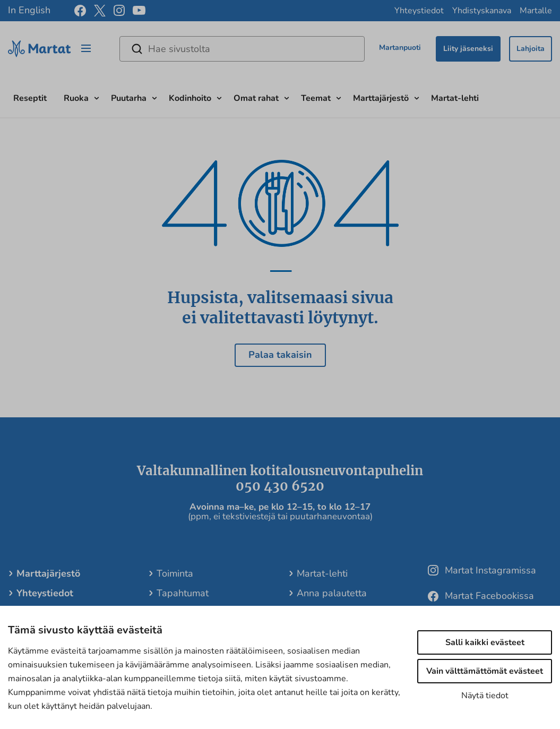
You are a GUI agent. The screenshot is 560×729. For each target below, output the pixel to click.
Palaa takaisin (280, 355)
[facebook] (80, 11)
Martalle (536, 11)
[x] (100, 11)
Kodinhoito (190, 98)
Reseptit (30, 98)
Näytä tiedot (485, 696)
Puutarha (129, 98)
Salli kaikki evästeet (485, 642)
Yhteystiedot (419, 11)
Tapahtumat (183, 593)
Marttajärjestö (381, 98)
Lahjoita (531, 49)
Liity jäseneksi (468, 49)
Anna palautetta (332, 593)
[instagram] (119, 11)
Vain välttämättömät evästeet (485, 671)
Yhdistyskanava (482, 11)
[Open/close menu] (86, 49)
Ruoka (76, 98)
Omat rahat (256, 98)
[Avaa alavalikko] (97, 97)
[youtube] (139, 11)
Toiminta (175, 573)
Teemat (316, 98)
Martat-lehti (455, 98)
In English (29, 10)
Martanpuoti (400, 48)
